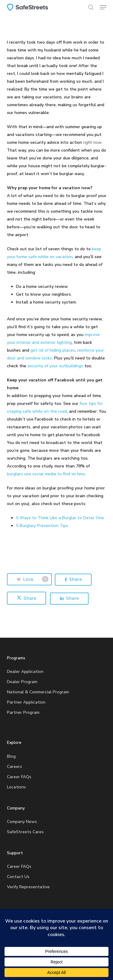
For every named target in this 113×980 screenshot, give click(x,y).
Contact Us (18, 877)
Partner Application (26, 702)
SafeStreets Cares (25, 832)
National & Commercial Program (38, 692)
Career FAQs (19, 777)
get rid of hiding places (53, 350)
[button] (103, 7)
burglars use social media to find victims (46, 474)
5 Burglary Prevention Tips (42, 526)
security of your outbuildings (55, 366)
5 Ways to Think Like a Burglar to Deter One (60, 518)
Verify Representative (28, 887)
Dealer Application (25, 672)
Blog (11, 756)
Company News (22, 822)
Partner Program (23, 712)
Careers (14, 767)
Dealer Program (22, 682)
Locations (16, 787)
